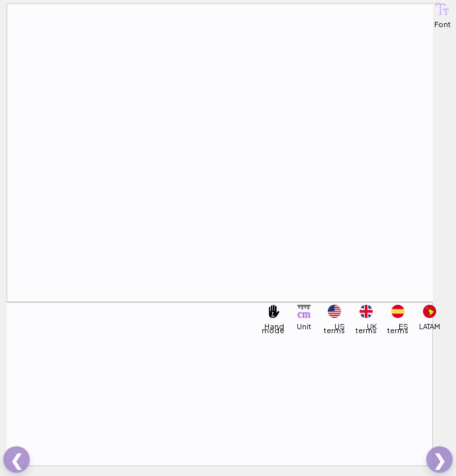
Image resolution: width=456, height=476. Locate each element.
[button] (442, 9)
